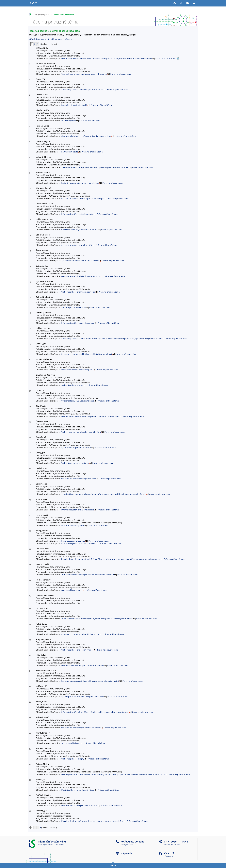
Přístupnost (168, 856)
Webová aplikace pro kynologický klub (78, 292)
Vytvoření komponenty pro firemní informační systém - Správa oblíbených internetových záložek (103, 494)
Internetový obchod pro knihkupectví (77, 370)
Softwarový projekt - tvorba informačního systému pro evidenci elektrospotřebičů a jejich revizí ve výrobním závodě (112, 339)
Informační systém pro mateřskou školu (79, 543)
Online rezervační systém (73, 525)
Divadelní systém (68, 121)
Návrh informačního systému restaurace (79, 805)
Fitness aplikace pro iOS (72, 590)
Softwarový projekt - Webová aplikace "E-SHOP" (82, 89)
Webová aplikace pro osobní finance (77, 650)
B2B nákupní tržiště (70, 152)
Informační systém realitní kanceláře (77, 214)
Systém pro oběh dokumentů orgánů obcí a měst (83, 697)
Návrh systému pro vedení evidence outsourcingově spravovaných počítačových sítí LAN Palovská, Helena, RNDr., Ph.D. (113, 774)
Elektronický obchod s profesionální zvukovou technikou (86, 136)
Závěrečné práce (42, 15)
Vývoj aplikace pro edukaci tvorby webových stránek (84, 74)
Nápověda (127, 853)
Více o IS (169, 853)
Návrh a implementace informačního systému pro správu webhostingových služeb (97, 619)
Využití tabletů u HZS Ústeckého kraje (78, 401)
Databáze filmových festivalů (74, 105)
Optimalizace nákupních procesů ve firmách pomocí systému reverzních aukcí (95, 167)
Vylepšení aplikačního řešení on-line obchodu (80, 276)
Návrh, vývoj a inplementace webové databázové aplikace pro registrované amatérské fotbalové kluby (107, 58)
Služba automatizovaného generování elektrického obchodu (87, 575)
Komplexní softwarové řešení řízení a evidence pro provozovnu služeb (92, 821)
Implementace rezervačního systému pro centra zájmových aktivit (90, 681)
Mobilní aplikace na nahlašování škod (78, 790)
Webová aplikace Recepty (73, 759)
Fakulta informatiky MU (55, 845)
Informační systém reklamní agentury (78, 323)
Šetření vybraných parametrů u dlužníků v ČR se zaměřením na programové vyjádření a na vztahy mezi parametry (110, 559)
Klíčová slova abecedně (39, 39)
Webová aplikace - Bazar (72, 385)
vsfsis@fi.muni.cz (127, 845)
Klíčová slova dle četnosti (62, 39)
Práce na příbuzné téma (63, 15)
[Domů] (175, 3)
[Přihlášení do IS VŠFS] (194, 3)
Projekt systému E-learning (73, 541)
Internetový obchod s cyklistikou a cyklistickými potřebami (87, 354)
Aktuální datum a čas (172, 845)
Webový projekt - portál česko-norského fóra (81, 432)
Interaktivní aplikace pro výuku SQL (77, 245)
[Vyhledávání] (181, 3)
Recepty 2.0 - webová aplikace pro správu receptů (82, 198)
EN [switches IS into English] (188, 3)
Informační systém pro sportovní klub (78, 510)
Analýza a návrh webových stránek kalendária (81, 728)
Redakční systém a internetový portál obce (80, 183)
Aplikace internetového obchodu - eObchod (80, 261)
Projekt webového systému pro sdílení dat (79, 230)
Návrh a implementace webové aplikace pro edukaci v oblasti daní (90, 416)
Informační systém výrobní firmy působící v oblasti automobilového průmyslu (95, 712)
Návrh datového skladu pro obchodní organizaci (83, 665)
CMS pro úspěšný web (70, 743)
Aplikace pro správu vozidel (74, 307)
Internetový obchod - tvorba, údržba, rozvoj (80, 634)
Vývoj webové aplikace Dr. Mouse (76, 447)
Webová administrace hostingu (75, 463)
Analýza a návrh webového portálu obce (78, 479)
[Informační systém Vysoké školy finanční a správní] (33, 3)
